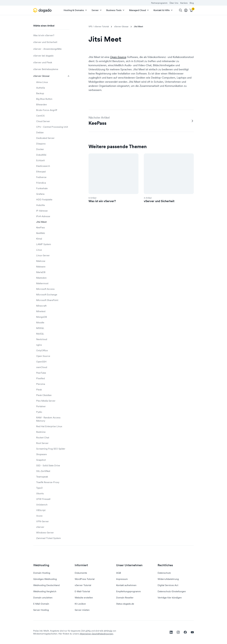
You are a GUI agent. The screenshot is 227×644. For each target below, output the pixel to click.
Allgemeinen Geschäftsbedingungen (96, 634)
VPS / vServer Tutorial (99, 26)
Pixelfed (40, 378)
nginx (39, 345)
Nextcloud (42, 339)
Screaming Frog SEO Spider (51, 449)
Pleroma (41, 384)
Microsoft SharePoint (47, 300)
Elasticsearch (43, 166)
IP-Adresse (42, 211)
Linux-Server (43, 255)
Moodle (40, 322)
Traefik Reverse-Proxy (48, 482)
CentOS (40, 116)
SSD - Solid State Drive (48, 465)
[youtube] (192, 632)
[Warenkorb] (191, 10)
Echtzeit (40, 160)
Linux (39, 250)
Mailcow (41, 261)
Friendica (41, 183)
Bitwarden (42, 104)
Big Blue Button (44, 99)
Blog (192, 3)
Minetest (41, 311)
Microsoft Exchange (47, 294)
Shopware (41, 454)
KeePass (41, 227)
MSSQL (40, 328)
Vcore (39, 516)
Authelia (41, 88)
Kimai (39, 239)
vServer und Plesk (51, 62)
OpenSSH (41, 362)
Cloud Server (43, 121)
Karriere (184, 3)
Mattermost (42, 283)
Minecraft (41, 306)
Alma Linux (42, 82)
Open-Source (118, 57)
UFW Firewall (43, 499)
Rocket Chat (43, 437)
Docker (40, 149)
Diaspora (41, 144)
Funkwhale (42, 188)
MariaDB (41, 272)
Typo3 (39, 488)
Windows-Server (45, 532)
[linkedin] (171, 632)
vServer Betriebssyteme (51, 69)
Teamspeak (42, 477)
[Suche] (181, 10)
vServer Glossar (51, 76)
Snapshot (41, 460)
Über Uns (174, 3)
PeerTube (41, 373)
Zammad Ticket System (49, 538)
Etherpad (41, 172)
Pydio (39, 412)
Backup (40, 93)
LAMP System (44, 244)
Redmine (41, 432)
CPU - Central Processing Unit (52, 127)
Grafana (40, 194)
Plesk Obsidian (44, 395)
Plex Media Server (46, 401)
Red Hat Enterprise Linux (49, 426)
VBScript (41, 510)
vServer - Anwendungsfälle (51, 49)
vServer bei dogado (51, 56)
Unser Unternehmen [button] (129, 565)
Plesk (39, 390)
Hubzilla (40, 205)
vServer (40, 527)
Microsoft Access (45, 289)
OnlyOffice (42, 350)
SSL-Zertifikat (43, 471)
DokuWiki (41, 155)
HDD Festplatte (44, 199)
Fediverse (41, 177)
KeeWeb (41, 233)
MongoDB (42, 317)
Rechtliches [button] (165, 565)
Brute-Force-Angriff (47, 110)
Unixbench (42, 505)
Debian (40, 132)
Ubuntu (40, 493)
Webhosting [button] (41, 565)
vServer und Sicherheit (51, 42)
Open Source (43, 356)
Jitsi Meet (41, 222)
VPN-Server (42, 521)
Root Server (42, 443)
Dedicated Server (45, 138)
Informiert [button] (81, 565)
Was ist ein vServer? (51, 35)
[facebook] (185, 632)
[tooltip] (186, 10)
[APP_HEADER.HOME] (43, 10)
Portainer (41, 406)
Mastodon (41, 278)
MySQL (40, 334)
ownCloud (42, 367)
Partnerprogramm (159, 3)
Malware (41, 267)
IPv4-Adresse (43, 216)
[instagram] (178, 632)
